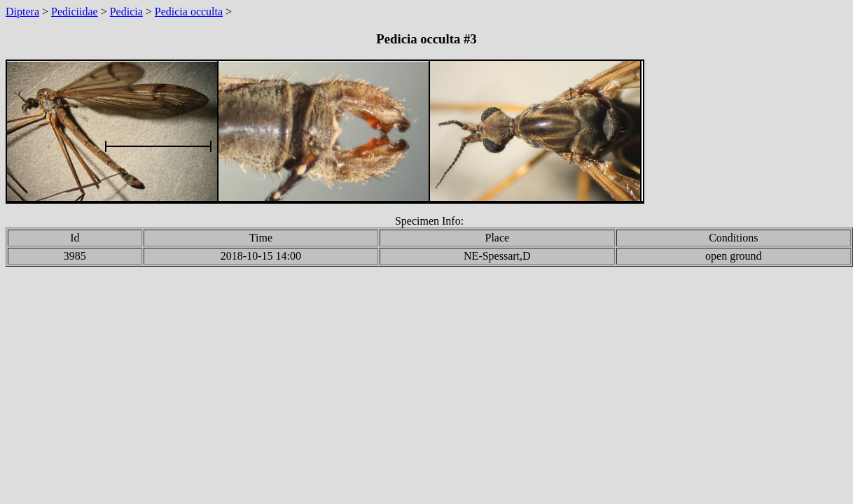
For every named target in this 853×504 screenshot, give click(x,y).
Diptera (22, 12)
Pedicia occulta (189, 12)
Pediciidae (75, 12)
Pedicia (126, 12)
